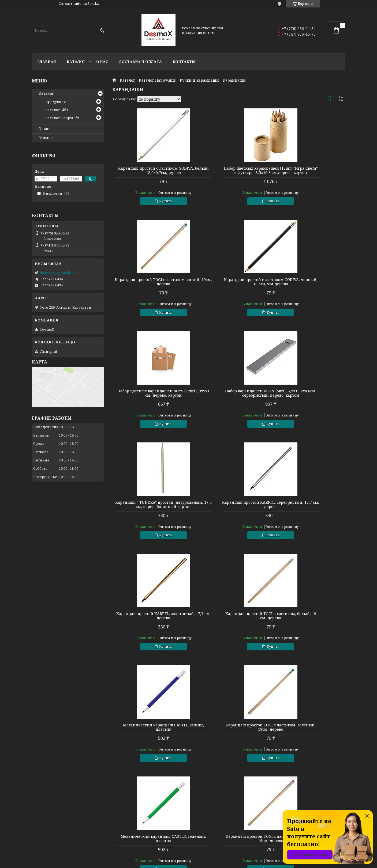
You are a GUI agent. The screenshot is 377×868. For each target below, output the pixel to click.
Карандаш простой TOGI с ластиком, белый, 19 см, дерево (150, 517)
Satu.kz (215, 858)
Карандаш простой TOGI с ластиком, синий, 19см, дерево (308, 170)
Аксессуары (202, 840)
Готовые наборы (127, 818)
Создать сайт (70, 4)
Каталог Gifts (57, 110)
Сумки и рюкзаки (207, 818)
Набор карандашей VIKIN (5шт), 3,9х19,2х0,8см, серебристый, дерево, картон (308, 288)
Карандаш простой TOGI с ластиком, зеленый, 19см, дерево (308, 517)
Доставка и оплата (140, 62)
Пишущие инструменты (54, 826)
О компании (282, 818)
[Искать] (102, 31)
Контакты (184, 62)
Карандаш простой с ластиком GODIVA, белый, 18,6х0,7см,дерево (150, 170)
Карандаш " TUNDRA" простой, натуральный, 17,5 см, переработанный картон (149, 404)
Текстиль (40, 833)
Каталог (76, 62)
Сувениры (200, 826)
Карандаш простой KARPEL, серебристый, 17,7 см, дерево (229, 402)
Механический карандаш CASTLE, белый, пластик (149, 740)
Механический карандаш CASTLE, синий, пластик (229, 517)
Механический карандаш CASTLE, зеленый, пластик (149, 629)
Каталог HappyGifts (157, 80)
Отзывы (46, 138)
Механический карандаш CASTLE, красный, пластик (229, 740)
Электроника (124, 833)
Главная (47, 62)
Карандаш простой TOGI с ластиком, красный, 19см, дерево (229, 629)
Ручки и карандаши (199, 80)
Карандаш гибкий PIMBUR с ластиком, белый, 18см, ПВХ (308, 740)
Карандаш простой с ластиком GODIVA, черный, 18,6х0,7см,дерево (149, 286)
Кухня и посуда (46, 818)
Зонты (117, 840)
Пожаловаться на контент (197, 863)
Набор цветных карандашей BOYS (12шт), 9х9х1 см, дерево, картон (229, 286)
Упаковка (120, 826)
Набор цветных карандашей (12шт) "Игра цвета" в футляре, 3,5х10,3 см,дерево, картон (229, 173)
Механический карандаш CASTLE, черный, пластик (308, 629)
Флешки (40, 840)
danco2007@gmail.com (59, 273)
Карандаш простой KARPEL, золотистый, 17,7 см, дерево (308, 402)
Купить (152, 201)
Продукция (56, 102)
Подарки (199, 833)
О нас (102, 62)
